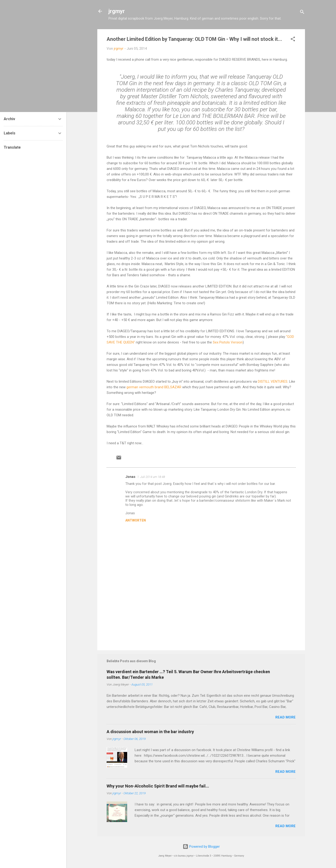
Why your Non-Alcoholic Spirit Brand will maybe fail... (158, 786)
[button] (293, 40)
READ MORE (285, 717)
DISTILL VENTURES (273, 381)
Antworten (136, 520)
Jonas (130, 477)
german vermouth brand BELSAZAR (154, 387)
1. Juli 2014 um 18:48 (151, 477)
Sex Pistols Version (228, 342)
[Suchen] (302, 13)
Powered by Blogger (201, 847)
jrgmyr (117, 11)
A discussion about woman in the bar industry (150, 732)
